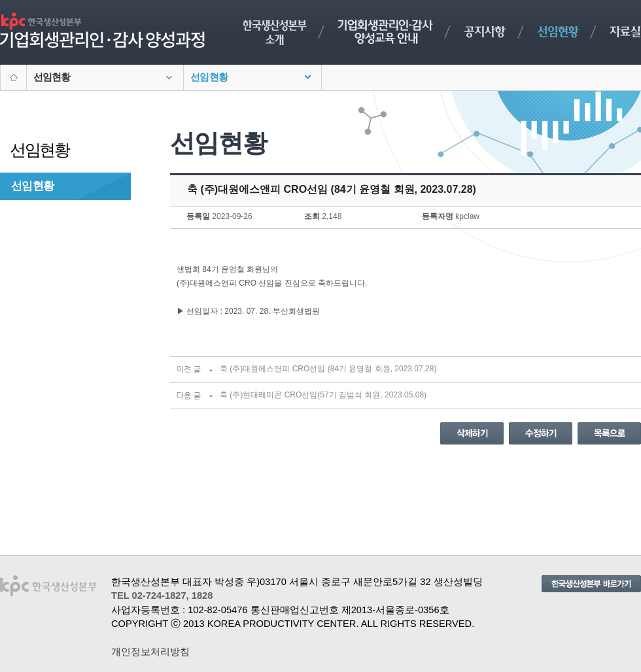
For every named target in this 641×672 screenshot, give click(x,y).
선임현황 (32, 186)
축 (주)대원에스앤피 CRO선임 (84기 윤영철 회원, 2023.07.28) (328, 369)
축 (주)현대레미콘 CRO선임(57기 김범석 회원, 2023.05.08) (323, 395)
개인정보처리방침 (150, 652)
